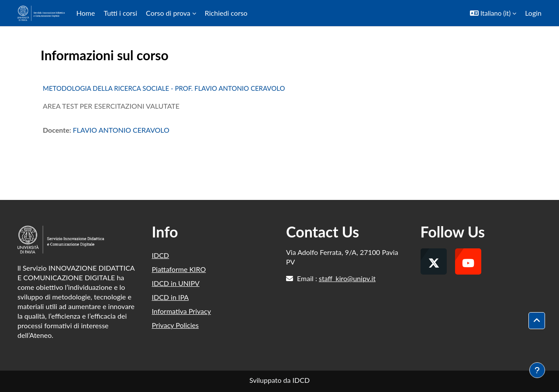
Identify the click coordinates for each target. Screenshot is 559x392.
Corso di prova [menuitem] (168, 13)
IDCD (161, 255)
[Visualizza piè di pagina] (537, 370)
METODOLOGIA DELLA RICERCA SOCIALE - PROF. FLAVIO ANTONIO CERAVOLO (164, 88)
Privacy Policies (175, 325)
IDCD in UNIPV (176, 283)
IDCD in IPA (171, 297)
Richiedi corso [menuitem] (226, 13)
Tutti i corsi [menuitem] (120, 13)
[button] (493, 13)
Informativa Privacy (181, 311)
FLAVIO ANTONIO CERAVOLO (121, 130)
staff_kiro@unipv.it (347, 278)
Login (533, 13)
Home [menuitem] (86, 13)
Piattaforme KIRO (179, 269)
